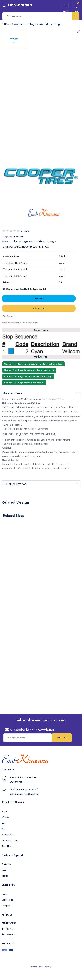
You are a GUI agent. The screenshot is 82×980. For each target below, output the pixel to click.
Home (4, 892)
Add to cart (39, 308)
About (4, 810)
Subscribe (62, 736)
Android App (9, 933)
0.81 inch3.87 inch (16, 263)
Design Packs (7, 898)
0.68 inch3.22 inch (16, 276)
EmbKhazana (20, 5)
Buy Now (39, 298)
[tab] (14, 38)
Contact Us (6, 863)
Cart (4, 821)
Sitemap (48, 965)
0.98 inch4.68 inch (16, 269)
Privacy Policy (8, 833)
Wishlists (5, 816)
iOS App (7, 927)
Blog (4, 827)
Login (4, 868)
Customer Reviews (14, 484)
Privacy (34, 965)
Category (6, 904)
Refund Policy (8, 844)
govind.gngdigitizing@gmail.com (25, 792)
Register (5, 874)
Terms (41, 965)
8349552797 (16, 781)
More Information (14, 393)
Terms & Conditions (10, 839)
